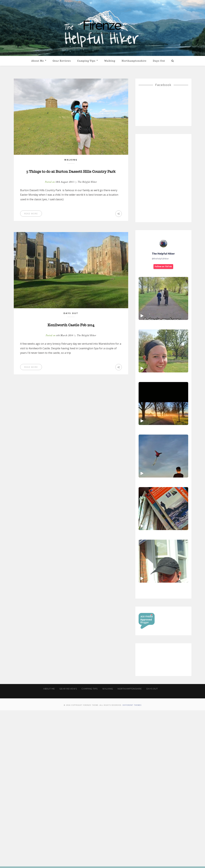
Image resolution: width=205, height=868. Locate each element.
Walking (110, 61)
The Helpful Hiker (87, 189)
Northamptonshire (134, 61)
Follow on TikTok (163, 266)
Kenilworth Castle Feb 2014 (71, 332)
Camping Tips (87, 61)
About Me (39, 61)
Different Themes (132, 863)
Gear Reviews (62, 61)
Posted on (60, 189)
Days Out (159, 61)
